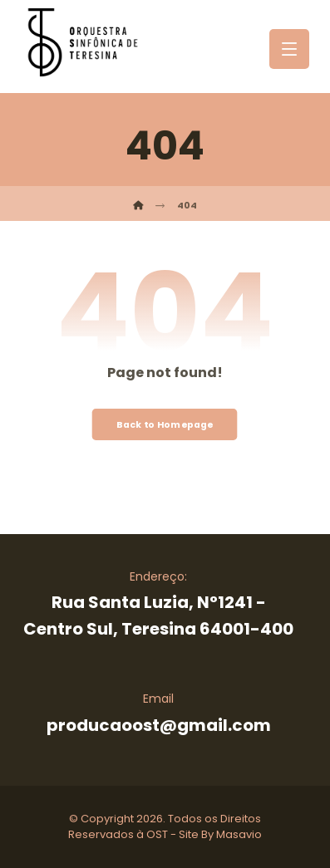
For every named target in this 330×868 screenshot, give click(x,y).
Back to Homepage (165, 424)
